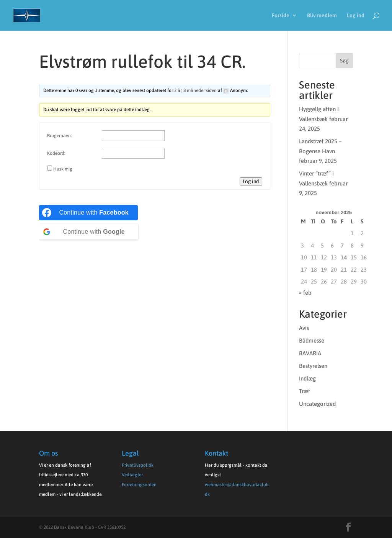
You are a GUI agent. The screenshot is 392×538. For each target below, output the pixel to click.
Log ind (356, 16)
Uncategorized (317, 404)
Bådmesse (312, 340)
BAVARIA (310, 353)
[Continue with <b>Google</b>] (88, 232)
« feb (305, 293)
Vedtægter (132, 475)
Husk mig (63, 169)
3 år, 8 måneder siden (195, 90)
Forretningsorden (139, 485)
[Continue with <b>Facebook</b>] (88, 213)
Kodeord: (56, 153)
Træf (305, 391)
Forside (281, 16)
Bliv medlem (322, 16)
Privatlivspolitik (138, 465)
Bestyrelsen (313, 366)
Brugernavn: (59, 136)
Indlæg (307, 378)
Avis (304, 328)
